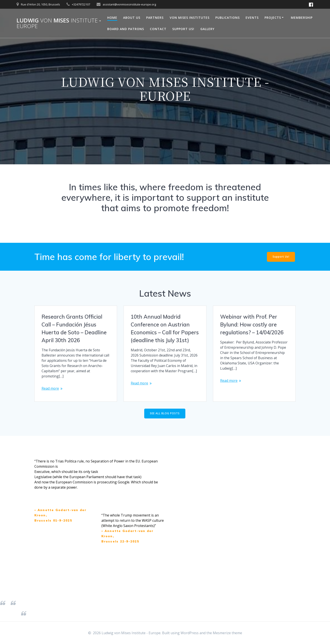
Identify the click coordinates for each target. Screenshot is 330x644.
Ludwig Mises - (59, 23)
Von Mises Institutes (190, 18)
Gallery (207, 29)
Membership (302, 18)
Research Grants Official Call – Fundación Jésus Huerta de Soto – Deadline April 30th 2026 (74, 328)
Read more (50, 389)
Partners (155, 18)
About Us (132, 18)
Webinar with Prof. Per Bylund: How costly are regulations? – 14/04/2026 (252, 325)
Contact (158, 29)
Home (112, 18)
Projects (273, 18)
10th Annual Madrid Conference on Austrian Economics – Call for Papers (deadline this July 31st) (165, 328)
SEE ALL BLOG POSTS (165, 414)
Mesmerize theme (227, 633)
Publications (228, 18)
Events (252, 18)
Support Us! (183, 29)
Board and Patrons (126, 29)
